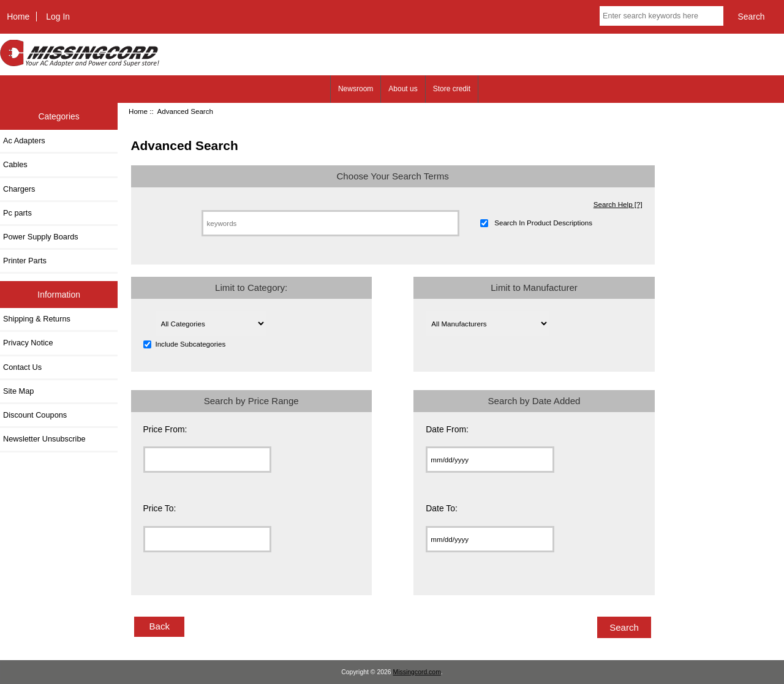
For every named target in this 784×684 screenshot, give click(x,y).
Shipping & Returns (37, 319)
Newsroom (356, 89)
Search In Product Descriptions (543, 223)
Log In (58, 17)
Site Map (18, 391)
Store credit (452, 89)
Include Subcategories (190, 344)
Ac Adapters (24, 141)
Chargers (19, 189)
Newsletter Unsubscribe (44, 439)
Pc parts (17, 213)
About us (403, 89)
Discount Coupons (35, 415)
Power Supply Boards (41, 237)
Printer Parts (25, 261)
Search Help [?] (618, 204)
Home (18, 17)
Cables (15, 164)
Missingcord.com (417, 672)
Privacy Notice (28, 343)
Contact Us (22, 367)
